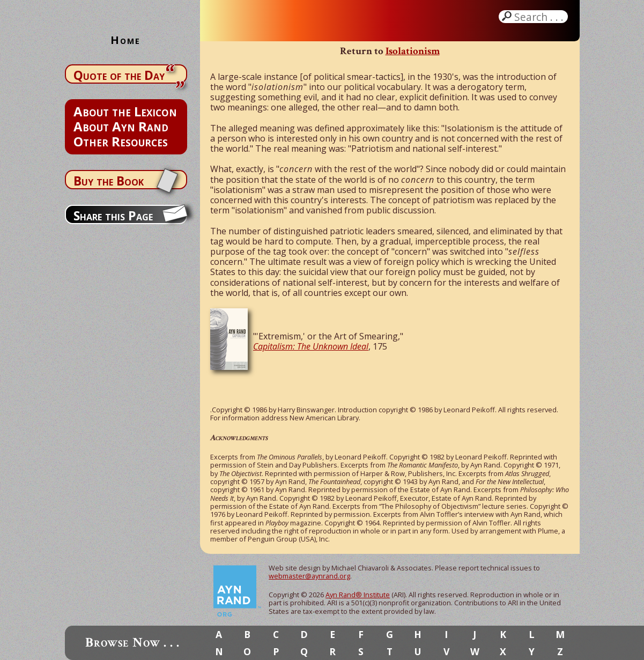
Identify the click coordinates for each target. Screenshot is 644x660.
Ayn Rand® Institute (358, 595)
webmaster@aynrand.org (309, 576)
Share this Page (113, 216)
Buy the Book (109, 181)
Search (540, 17)
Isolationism (413, 51)
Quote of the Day (119, 75)
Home (125, 40)
